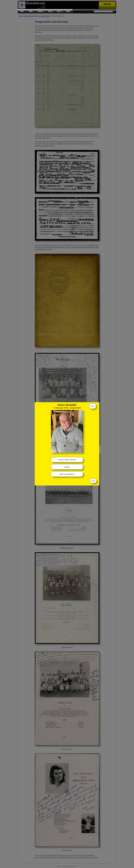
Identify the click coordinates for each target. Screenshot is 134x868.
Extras (60, 11)
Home (22, 11)
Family (51, 11)
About (31, 11)
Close (93, 406)
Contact (68, 11)
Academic (41, 11)
